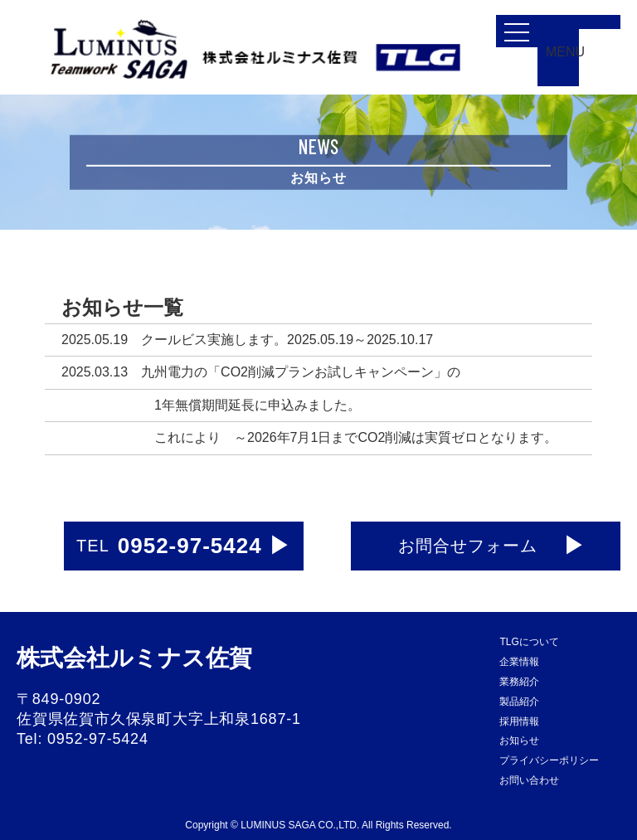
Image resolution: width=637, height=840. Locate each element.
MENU (562, 52)
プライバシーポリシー (549, 760)
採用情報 (519, 721)
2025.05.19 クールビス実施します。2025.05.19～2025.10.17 (247, 340)
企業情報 (519, 662)
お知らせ (519, 740)
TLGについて (529, 642)
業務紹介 (519, 682)
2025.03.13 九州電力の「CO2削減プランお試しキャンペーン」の (261, 372)
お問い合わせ (529, 780)
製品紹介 (519, 702)
